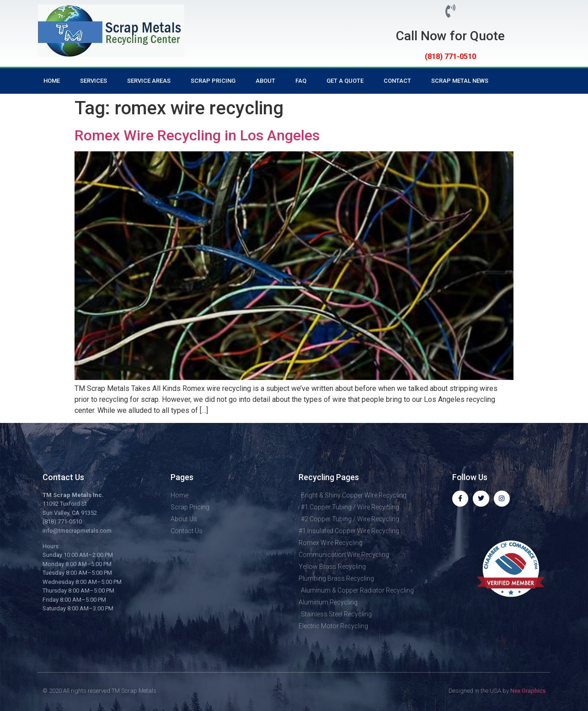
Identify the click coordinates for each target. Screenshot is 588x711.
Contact (397, 81)
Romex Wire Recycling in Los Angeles (197, 135)
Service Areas (149, 81)
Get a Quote (345, 81)
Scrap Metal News (460, 81)
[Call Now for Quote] (451, 11)
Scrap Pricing (213, 81)
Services (94, 81)
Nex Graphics (528, 690)
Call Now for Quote (450, 36)
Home (52, 81)
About (265, 81)
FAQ (301, 81)
